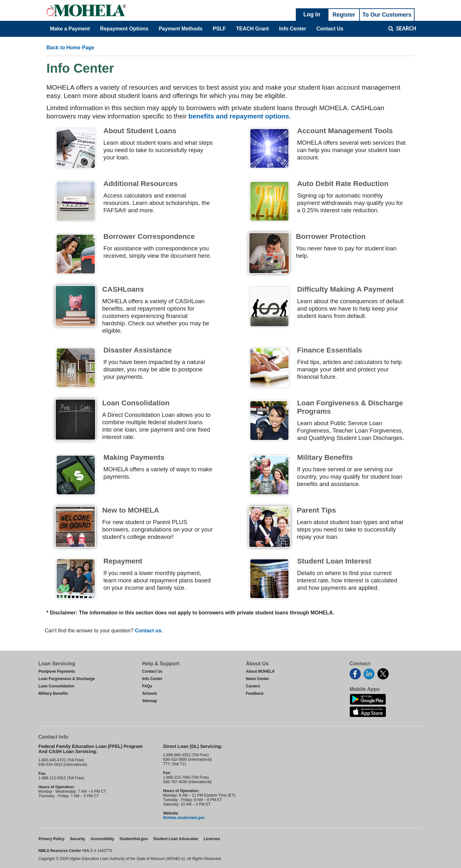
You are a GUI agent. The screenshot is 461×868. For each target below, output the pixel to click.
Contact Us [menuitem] (330, 29)
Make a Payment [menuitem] (70, 29)
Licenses (212, 839)
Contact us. (149, 631)
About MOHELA (260, 671)
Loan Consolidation (56, 686)
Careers (253, 686)
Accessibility (102, 839)
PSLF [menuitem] (219, 29)
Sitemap (150, 701)
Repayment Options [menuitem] (124, 29)
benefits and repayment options (239, 116)
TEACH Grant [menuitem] (252, 29)
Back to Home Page (70, 48)
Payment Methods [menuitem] (181, 29)
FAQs (147, 686)
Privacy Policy (51, 839)
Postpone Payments (57, 671)
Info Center (152, 679)
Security (77, 839)
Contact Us (152, 671)
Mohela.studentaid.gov (184, 818)
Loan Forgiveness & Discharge (67, 679)
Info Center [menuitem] (293, 29)
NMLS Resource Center (60, 851)
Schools (150, 694)
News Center (258, 679)
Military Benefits (53, 694)
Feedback (255, 694)
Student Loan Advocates (176, 839)
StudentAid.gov (134, 839)
